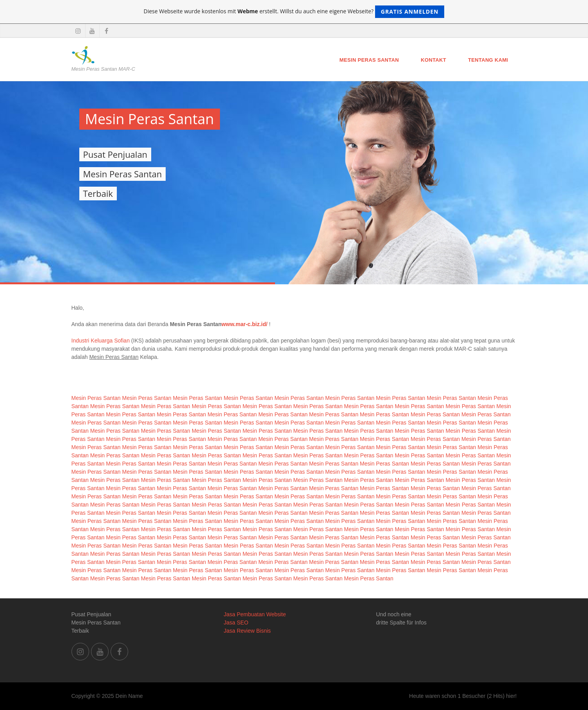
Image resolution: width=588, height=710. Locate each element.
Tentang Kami (488, 60)
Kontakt (433, 60)
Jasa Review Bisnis (248, 631)
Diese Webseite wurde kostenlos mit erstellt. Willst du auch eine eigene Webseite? (294, 12)
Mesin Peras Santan (369, 60)
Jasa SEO (236, 623)
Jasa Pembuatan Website (255, 614)
